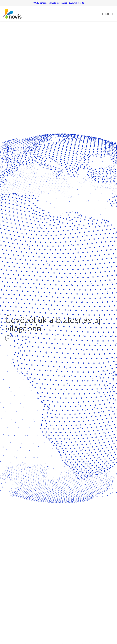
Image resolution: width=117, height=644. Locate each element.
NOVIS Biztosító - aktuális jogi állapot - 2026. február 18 (59, 3)
